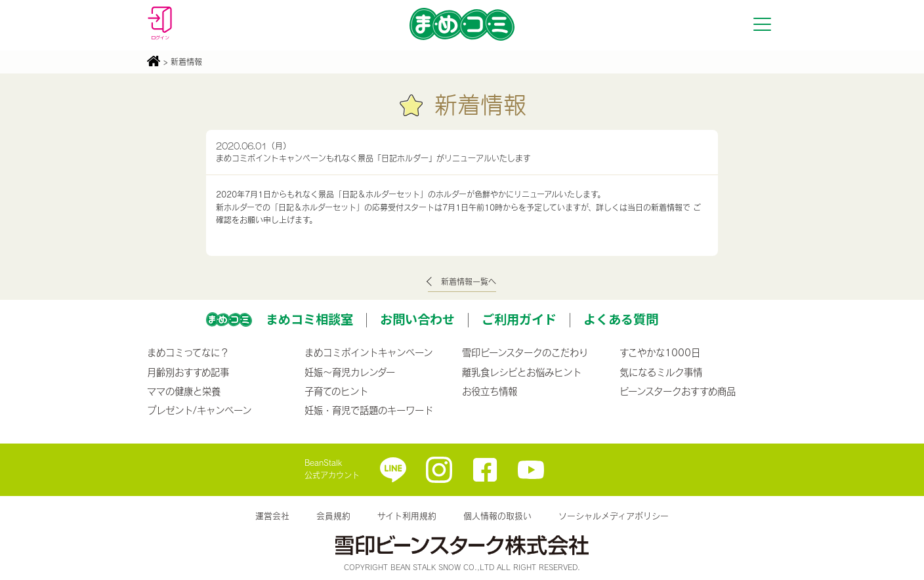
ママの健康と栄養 (184, 391)
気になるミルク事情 (661, 372)
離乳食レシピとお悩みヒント (522, 372)
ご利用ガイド (519, 319)
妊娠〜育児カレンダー (350, 372)
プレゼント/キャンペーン (199, 410)
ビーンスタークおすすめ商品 (678, 391)
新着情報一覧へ (469, 281)
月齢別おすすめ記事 (188, 372)
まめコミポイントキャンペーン (368, 352)
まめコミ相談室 (309, 319)
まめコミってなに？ (188, 352)
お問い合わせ (417, 319)
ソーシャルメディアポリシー (614, 516)
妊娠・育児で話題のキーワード (369, 410)
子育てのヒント (336, 391)
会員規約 (333, 516)
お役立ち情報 (490, 391)
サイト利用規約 (407, 516)
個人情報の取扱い (497, 516)
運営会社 (272, 516)
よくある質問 (621, 319)
